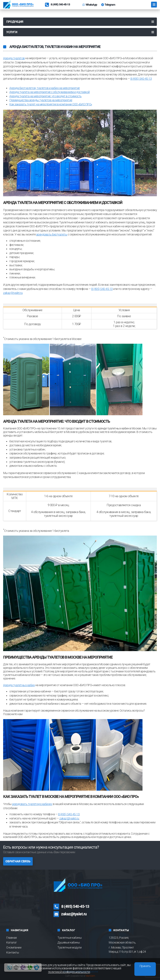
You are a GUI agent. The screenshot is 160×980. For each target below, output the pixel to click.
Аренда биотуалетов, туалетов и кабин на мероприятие (45, 88)
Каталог (12, 942)
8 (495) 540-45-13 (57, 5)
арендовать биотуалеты (52, 234)
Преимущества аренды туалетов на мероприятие (41, 100)
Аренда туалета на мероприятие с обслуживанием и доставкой (50, 92)
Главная (12, 938)
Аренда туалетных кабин (19, 685)
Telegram (108, 5)
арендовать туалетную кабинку (32, 804)
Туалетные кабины (70, 938)
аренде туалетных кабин (113, 428)
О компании (14, 947)
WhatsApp (90, 5)
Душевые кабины (69, 942)
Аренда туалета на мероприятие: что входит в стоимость (46, 96)
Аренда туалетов (14, 58)
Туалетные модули (69, 947)
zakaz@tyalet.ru (13, 293)
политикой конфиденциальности (69, 972)
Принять (145, 966)
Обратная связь (18, 861)
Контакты (13, 952)
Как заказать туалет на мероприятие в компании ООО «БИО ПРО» (51, 104)
